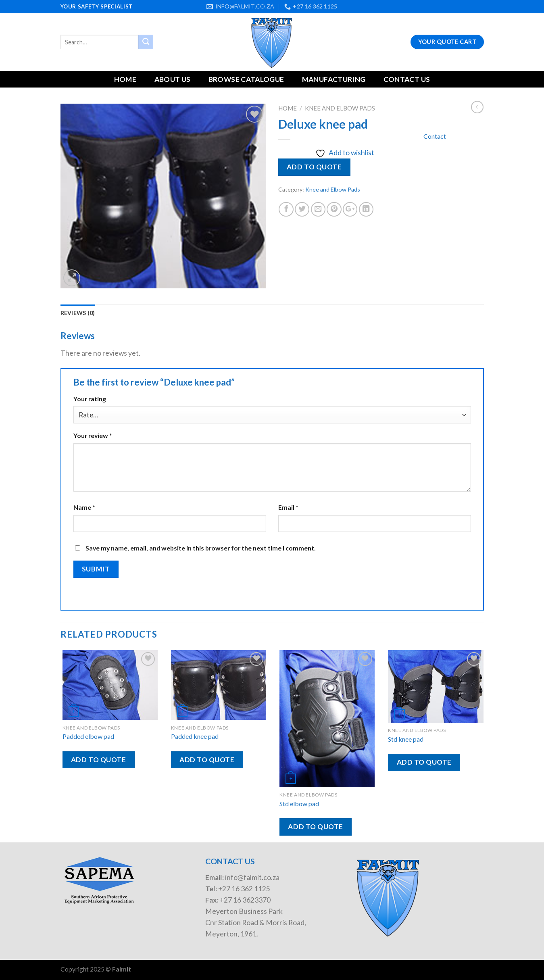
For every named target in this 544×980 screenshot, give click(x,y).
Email (288, 507)
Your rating (90, 399)
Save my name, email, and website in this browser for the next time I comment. (201, 548)
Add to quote (314, 167)
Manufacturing (334, 79)
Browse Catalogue (246, 79)
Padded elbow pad (88, 736)
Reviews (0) (78, 313)
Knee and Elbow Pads (340, 108)
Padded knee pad (195, 736)
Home (125, 79)
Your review (93, 435)
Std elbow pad (299, 804)
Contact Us (407, 79)
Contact (435, 136)
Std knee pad (406, 739)
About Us (173, 79)
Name (84, 507)
